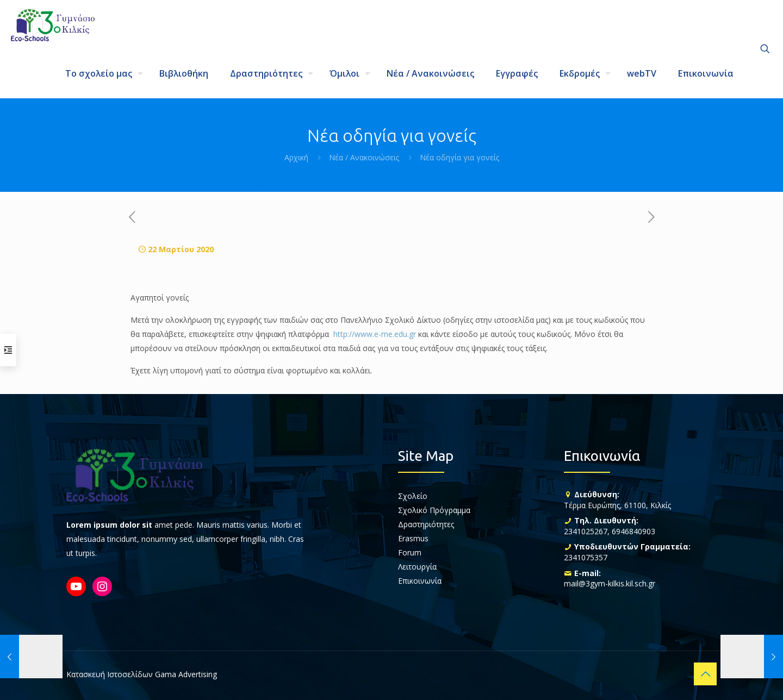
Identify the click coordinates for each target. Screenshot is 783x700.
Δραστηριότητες (426, 524)
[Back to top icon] (705, 674)
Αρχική (296, 157)
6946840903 (633, 531)
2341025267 (586, 531)
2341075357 (586, 557)
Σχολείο (413, 496)
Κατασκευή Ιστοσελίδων (110, 674)
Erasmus (413, 538)
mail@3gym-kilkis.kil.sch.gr (610, 583)
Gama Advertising (186, 674)
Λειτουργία (417, 567)
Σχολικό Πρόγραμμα (434, 510)
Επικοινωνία (420, 581)
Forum (410, 552)
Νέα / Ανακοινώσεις (364, 157)
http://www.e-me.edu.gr (375, 334)
